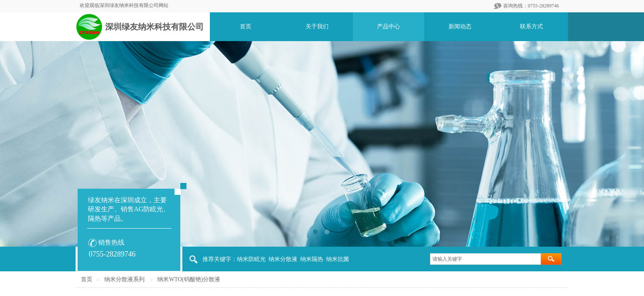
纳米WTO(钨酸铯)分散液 (189, 279)
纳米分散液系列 (124, 279)
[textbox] (485, 259)
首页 (87, 279)
